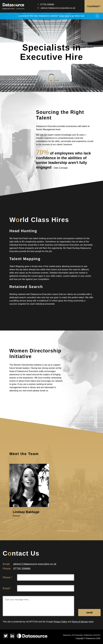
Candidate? (94, 6)
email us (44, 393)
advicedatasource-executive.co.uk (58, 8)
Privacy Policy (60, 622)
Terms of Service (80, 622)
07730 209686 (47, 4)
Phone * (7, 577)
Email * (7, 588)
